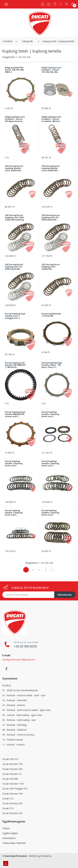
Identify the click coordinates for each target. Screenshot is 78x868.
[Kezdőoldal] (55, 4)
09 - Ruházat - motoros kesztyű (18, 735)
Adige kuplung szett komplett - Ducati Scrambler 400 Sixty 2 (51, 119)
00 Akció (7, 685)
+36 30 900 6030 (25, 646)
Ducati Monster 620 (12, 813)
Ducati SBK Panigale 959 (15, 789)
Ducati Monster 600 (12, 803)
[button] (61, 4)
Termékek (7, 41)
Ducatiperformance (16, 856)
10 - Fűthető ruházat (13, 740)
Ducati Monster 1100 (13, 784)
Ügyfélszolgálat (10, 833)
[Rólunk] (43, 5)
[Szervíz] (49, 5)
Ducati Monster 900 (12, 769)
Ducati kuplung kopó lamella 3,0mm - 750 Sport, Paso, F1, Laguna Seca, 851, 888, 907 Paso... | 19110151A (52, 365)
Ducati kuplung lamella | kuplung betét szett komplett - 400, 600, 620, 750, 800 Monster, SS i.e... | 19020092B (51, 513)
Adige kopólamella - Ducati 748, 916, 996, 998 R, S (15, 70)
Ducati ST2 (8, 799)
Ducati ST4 (8, 808)
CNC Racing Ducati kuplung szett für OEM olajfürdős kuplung (51, 218)
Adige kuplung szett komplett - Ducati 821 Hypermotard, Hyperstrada (15, 119)
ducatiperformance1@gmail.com (19, 660)
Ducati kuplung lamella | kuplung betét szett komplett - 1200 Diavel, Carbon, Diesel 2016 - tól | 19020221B (14, 513)
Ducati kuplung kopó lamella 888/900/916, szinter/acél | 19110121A (15, 414)
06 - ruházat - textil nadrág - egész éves (22, 715)
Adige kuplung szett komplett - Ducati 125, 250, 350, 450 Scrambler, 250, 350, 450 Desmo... (51, 70)
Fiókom (6, 828)
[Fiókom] (67, 4)
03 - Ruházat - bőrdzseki (15, 700)
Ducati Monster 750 (12, 764)
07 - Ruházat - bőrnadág (15, 725)
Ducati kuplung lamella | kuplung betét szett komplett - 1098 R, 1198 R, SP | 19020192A (50, 414)
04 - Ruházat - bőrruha (14, 705)
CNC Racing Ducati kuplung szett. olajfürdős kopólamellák (51, 267)
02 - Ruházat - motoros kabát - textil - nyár (24, 695)
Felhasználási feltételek (14, 843)
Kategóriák (28, 41)
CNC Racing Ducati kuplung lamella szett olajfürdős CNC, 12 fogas (14, 168)
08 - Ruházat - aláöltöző (14, 730)
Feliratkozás (65, 595)
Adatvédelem (9, 838)
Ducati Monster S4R (12, 794)
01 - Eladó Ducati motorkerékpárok (20, 690)
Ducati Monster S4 (12, 774)
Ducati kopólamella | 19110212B (51, 315)
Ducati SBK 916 (10, 759)
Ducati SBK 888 (10, 779)
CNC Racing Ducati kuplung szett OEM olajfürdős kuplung (14, 218)
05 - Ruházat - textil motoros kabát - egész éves (27, 710)
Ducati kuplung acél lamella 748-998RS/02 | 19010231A (15, 365)
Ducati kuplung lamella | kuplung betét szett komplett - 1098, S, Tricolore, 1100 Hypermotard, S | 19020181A (14, 464)
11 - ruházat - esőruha (13, 745)
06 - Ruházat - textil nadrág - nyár (19, 720)
